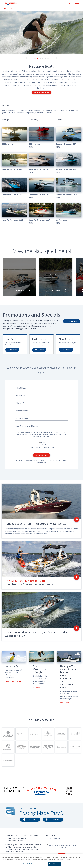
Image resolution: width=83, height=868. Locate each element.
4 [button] (43, 58)
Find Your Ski (56, 290)
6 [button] (48, 58)
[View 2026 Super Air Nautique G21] (69, 138)
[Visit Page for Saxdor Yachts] (75, 747)
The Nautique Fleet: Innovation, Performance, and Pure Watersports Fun (38, 634)
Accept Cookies (54, 864)
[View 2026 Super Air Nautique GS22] (14, 214)
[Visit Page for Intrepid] (35, 747)
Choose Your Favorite (13, 681)
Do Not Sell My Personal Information (33, 864)
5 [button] (45, 58)
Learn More (64, 703)
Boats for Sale (11, 836)
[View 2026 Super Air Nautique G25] (41, 163)
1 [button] (35, 58)
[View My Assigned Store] (10, 9)
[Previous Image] (29, 58)
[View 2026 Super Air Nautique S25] (41, 189)
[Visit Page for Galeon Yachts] (22, 747)
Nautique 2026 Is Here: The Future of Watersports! (35, 524)
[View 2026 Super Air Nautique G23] (14, 163)
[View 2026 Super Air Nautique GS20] (69, 189)
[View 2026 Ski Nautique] (69, 214)
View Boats (12, 350)
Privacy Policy (54, 460)
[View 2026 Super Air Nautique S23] (14, 189)
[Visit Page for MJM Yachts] (48, 747)
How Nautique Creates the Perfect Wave (29, 584)
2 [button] (38, 58)
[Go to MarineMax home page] (12, 4)
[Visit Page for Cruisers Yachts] (8, 747)
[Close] (80, 858)
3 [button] (40, 58)
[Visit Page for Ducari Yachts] (75, 734)
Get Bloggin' (37, 688)
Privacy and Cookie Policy (45, 447)
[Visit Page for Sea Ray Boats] (8, 760)
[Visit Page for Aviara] (22, 734)
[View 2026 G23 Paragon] (14, 138)
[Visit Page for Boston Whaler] (61, 734)
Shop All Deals (72, 321)
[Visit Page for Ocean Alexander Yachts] (61, 747)
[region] (41, 861)
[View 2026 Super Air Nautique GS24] (41, 214)
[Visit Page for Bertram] (48, 734)
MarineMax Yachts (30, 836)
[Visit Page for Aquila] (8, 734)
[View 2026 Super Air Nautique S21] (69, 163)
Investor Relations (16, 841)
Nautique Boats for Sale (41, 92)
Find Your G (20, 290)
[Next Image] (54, 58)
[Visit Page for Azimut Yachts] (35, 734)
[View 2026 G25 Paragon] (41, 138)
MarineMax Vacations (17, 838)
